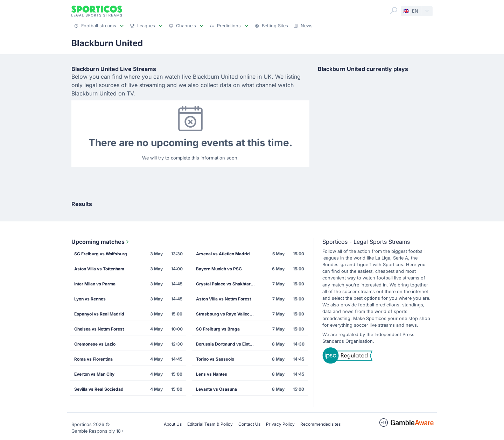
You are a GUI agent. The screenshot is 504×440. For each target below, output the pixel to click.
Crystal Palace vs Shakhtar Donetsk (228, 284)
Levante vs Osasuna (216, 389)
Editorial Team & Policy (210, 424)
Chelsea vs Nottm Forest (99, 329)
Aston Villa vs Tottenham (99, 269)
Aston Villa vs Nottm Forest (223, 299)
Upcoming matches (101, 242)
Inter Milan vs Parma (95, 284)
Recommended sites (320, 424)
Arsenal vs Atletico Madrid (223, 254)
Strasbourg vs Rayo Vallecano (226, 314)
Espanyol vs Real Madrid (99, 314)
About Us (173, 424)
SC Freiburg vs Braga (218, 329)
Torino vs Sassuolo (215, 359)
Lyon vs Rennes (90, 299)
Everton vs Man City (94, 374)
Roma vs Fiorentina (93, 359)
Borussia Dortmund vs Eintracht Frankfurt (228, 344)
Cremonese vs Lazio (95, 344)
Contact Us (249, 424)
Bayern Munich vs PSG (219, 269)
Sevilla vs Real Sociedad (99, 389)
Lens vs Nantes (212, 374)
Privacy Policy (280, 424)
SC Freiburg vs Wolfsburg (101, 254)
